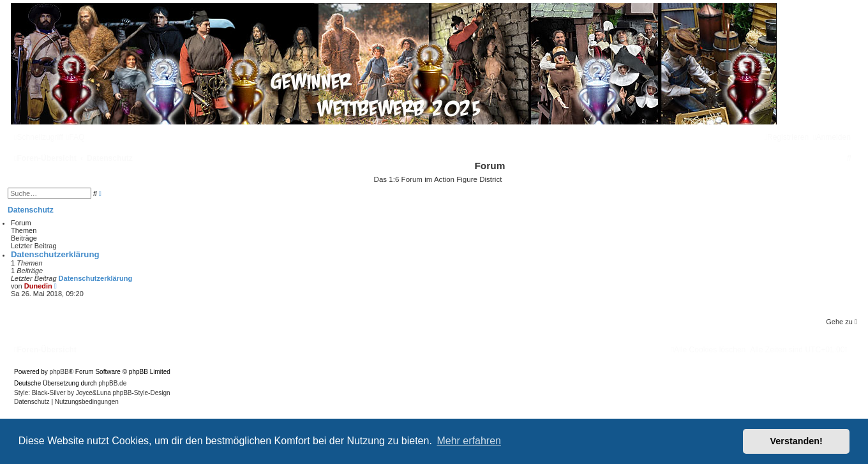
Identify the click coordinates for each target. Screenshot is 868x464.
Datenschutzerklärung (55, 254)
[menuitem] (76, 137)
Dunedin (38, 286)
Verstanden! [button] (797, 441)
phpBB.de (112, 383)
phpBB (59, 372)
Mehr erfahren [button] (469, 441)
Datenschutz (31, 210)
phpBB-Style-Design (142, 393)
